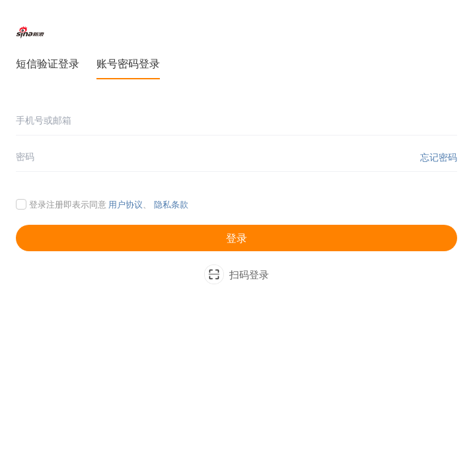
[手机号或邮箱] (236, 121)
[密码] (236, 157)
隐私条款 (171, 204)
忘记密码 (439, 157)
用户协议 (126, 204)
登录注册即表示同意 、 (109, 204)
